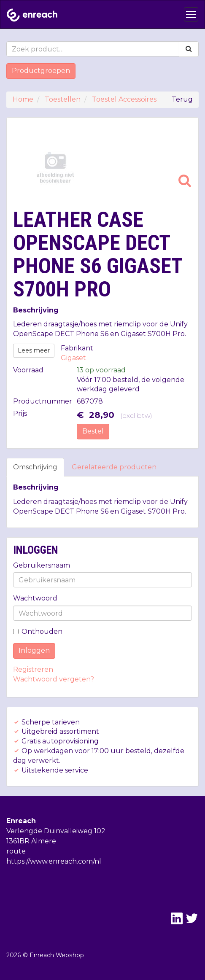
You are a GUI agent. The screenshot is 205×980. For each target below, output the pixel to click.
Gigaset (73, 358)
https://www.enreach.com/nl (54, 861)
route (16, 851)
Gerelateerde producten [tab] (114, 467)
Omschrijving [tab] (35, 467)
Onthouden (38, 631)
